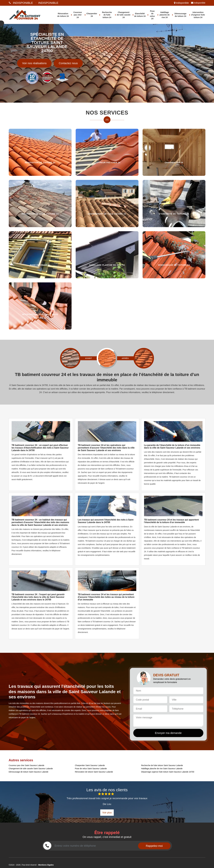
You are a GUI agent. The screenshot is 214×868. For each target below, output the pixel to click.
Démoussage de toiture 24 (180, 15)
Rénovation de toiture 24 (63, 15)
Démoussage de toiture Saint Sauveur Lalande (29, 772)
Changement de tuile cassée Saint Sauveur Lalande (31, 769)
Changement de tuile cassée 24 (124, 15)
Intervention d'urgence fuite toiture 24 (198, 15)
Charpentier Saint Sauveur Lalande (90, 765)
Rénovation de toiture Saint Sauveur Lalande (94, 772)
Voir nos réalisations (34, 63)
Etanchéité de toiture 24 (140, 15)
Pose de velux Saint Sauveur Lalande (91, 769)
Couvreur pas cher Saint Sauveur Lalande (27, 765)
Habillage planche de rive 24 (165, 15)
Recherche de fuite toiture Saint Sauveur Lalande (162, 765)
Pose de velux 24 (152, 15)
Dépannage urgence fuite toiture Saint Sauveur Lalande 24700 (168, 772)
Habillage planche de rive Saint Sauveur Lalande (162, 769)
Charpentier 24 (92, 15)
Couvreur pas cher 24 (78, 15)
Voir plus (107, 813)
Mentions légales (46, 865)
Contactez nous (68, 63)
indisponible (23, 3)
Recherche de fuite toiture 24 (107, 15)
